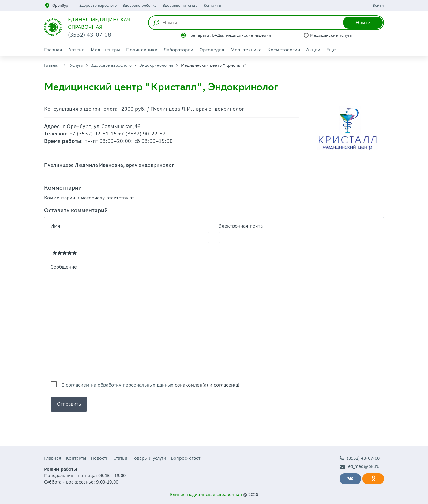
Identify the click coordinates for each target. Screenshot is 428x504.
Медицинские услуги (331, 35)
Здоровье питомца (180, 5)
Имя (55, 226)
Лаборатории (178, 50)
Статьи (120, 458)
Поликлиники (142, 50)
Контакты (212, 5)
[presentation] (97, 361)
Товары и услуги (149, 458)
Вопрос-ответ (186, 458)
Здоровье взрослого (98, 5)
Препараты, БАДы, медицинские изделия (229, 35)
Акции (313, 50)
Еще (331, 50)
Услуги (77, 65)
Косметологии (284, 50)
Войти (378, 5)
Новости (100, 458)
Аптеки (76, 50)
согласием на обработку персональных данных (120, 385)
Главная (53, 50)
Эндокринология (156, 65)
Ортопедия (212, 50)
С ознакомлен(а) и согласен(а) (150, 385)
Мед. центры (105, 50)
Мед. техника (246, 50)
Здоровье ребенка (140, 5)
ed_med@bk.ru (360, 467)
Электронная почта (241, 226)
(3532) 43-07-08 (360, 458)
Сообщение (64, 267)
